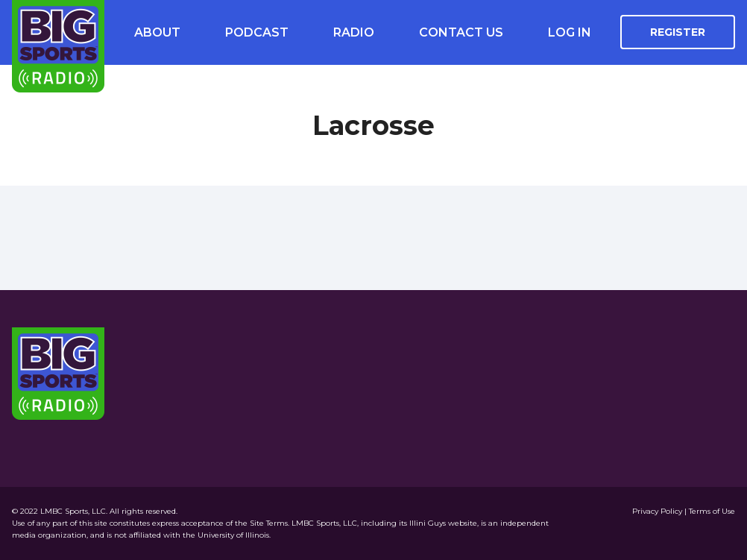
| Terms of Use (710, 511)
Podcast (257, 32)
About (157, 32)
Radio (354, 32)
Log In (570, 32)
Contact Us (461, 32)
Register (678, 32)
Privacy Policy (658, 511)
